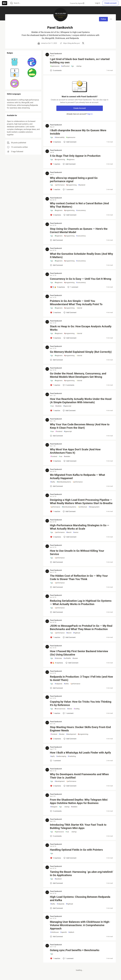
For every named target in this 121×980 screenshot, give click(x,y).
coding (77, 709)
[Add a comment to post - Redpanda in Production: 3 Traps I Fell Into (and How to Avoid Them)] (56, 688)
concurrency (81, 210)
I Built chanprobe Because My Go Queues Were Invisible (78, 132)
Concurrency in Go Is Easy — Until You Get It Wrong (80, 279)
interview (58, 658)
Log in (98, 3)
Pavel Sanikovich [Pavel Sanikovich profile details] (56, 54)
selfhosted (65, 66)
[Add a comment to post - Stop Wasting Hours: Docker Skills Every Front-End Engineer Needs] (56, 739)
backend (82, 185)
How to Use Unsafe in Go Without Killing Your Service (77, 552)
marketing (72, 756)
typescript (67, 406)
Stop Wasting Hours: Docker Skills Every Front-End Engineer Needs (80, 729)
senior (76, 532)
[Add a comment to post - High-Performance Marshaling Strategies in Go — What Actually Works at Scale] (56, 537)
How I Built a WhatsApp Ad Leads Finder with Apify (80, 753)
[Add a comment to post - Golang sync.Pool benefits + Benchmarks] (55, 958)
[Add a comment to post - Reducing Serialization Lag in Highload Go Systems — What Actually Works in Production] (56, 612)
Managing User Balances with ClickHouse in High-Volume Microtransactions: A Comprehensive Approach (80, 925)
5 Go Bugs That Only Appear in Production (75, 156)
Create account (110, 3)
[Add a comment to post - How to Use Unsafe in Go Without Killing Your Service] (56, 562)
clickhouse (54, 932)
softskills (67, 658)
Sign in (90, 114)
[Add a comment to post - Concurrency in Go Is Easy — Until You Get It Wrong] (57, 287)
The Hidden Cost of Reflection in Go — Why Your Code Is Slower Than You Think (79, 577)
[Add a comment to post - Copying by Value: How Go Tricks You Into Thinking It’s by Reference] (55, 713)
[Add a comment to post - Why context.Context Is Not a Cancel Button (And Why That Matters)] (56, 215)
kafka (53, 482)
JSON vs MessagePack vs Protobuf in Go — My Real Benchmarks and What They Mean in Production (81, 627)
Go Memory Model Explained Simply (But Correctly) (81, 352)
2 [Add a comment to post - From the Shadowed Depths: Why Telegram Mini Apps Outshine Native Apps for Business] (56, 811)
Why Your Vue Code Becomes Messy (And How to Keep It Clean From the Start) (80, 426)
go (72, 66)
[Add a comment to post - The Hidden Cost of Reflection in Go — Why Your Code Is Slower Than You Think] (56, 587)
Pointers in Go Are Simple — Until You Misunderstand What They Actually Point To (76, 303)
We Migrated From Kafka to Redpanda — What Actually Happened (77, 477)
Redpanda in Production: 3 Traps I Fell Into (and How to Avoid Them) (81, 678)
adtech (71, 932)
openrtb (64, 932)
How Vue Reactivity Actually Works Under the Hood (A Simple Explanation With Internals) (81, 401)
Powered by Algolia (77, 3)
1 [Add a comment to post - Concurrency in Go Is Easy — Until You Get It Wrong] (73, 287)
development (71, 734)
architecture (82, 507)
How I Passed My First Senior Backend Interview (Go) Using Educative (79, 653)
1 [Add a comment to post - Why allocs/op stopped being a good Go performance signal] (68, 189)
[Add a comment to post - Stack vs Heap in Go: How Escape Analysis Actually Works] (56, 338)
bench (69, 532)
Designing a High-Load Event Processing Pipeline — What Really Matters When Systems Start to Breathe (81, 502)
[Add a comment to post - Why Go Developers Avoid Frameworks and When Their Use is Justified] (56, 786)
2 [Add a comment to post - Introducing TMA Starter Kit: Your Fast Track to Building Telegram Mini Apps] (56, 836)
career (75, 658)
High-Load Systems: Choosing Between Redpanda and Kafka (80, 899)
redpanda (58, 684)
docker (62, 734)
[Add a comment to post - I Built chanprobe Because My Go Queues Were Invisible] (56, 142)
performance (60, 185)
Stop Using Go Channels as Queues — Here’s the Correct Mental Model (79, 230)
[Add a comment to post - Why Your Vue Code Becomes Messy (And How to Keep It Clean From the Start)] (56, 436)
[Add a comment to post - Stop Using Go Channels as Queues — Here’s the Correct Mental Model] (56, 240)
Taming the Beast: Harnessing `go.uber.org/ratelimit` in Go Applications (82, 874)
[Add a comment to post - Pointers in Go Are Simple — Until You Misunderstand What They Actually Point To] (56, 313)
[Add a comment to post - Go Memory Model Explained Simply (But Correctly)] (56, 360)
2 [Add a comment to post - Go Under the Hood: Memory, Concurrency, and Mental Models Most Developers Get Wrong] (68, 385)
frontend (59, 431)
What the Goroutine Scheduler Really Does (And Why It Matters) (81, 256)
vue (52, 406)
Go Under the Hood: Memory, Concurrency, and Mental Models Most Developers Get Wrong (78, 375)
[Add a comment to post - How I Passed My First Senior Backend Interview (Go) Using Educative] (56, 663)
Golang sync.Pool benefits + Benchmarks (75, 950)
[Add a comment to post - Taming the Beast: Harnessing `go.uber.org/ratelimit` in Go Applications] (56, 883)
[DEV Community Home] (5, 3)
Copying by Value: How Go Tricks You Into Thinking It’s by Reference (81, 703)
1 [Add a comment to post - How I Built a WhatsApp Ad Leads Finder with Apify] (55, 761)
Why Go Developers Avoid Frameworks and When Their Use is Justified (79, 776)
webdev (58, 406)
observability (60, 137)
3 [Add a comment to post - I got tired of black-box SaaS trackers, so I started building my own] (56, 70)
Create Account (80, 108)
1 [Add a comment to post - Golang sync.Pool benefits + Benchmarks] (68, 958)
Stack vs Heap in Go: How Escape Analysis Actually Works (81, 328)
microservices (60, 709)
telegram (54, 807)
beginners (71, 160)
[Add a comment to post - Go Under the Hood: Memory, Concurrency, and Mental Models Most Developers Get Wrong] (55, 385)
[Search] (11, 3)
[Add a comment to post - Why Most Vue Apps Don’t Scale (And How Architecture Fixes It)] (56, 461)
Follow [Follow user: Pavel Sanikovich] (103, 19)
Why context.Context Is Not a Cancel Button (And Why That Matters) (79, 205)
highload (77, 633)
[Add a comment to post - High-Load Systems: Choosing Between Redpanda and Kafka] (56, 908)
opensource (55, 66)
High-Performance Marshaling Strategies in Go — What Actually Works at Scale (79, 527)
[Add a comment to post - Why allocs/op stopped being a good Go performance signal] (55, 189)
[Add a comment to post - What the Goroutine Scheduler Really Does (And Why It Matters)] (56, 265)
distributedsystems (64, 482)
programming (60, 160)
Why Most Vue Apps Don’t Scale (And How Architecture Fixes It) (75, 451)
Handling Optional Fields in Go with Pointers (76, 850)
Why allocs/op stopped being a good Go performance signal (74, 180)
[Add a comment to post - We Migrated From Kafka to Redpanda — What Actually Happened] (56, 486)
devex (70, 709)
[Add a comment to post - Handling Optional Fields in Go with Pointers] (56, 858)
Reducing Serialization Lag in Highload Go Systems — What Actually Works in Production (81, 602)
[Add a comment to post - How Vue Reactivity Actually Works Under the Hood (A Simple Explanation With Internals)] (55, 411)
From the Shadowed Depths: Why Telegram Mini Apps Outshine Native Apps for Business (79, 801)
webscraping (61, 756)
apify (52, 756)
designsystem (94, 507)
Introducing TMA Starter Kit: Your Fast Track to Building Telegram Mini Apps (78, 826)
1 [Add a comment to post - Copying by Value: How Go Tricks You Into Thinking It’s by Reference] (68, 713)
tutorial (79, 308)
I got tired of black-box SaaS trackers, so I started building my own (80, 61)
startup (78, 66)
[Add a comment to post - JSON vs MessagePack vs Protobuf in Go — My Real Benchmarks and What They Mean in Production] (55, 637)
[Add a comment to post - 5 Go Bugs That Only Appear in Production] (55, 164)
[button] (15, 62)
